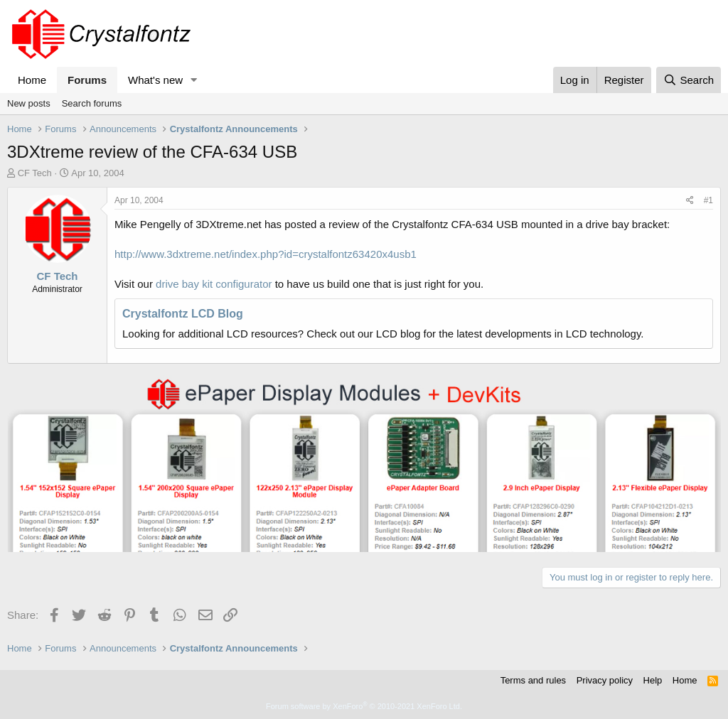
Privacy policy (605, 680)
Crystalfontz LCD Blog (183, 314)
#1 (708, 200)
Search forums (92, 103)
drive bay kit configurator (214, 284)
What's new (155, 80)
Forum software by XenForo (364, 706)
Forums (87, 80)
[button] (194, 80)
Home (32, 80)
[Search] (689, 80)
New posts (29, 103)
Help (653, 680)
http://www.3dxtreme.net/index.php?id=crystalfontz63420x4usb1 (266, 254)
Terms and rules (533, 680)
